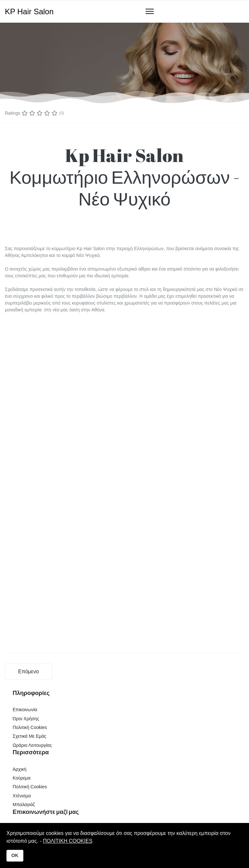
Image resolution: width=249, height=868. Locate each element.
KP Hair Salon (29, 12)
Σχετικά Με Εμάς (30, 736)
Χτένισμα (22, 796)
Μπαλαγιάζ (24, 804)
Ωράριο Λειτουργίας (32, 745)
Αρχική (20, 769)
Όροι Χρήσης (26, 719)
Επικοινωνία (25, 710)
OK (15, 855)
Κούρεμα (22, 778)
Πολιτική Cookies (30, 727)
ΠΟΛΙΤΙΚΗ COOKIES (68, 841)
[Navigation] (150, 12)
